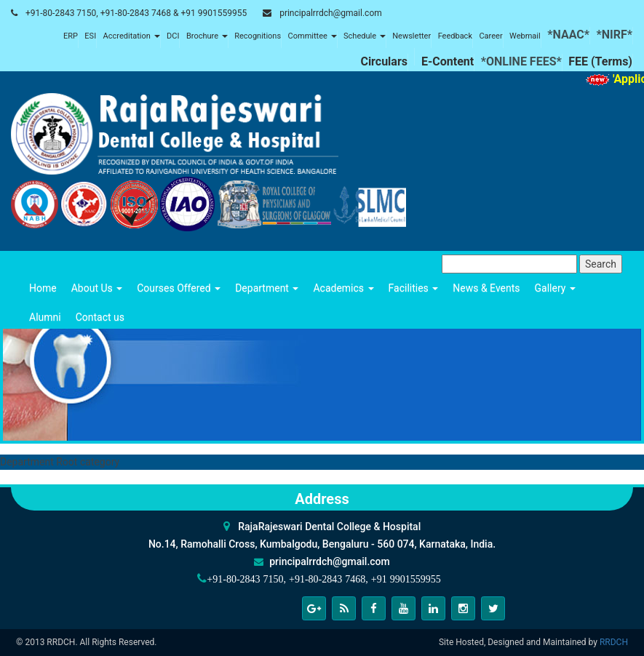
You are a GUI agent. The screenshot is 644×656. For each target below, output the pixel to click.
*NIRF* (614, 35)
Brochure (207, 36)
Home (43, 288)
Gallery (555, 288)
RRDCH (614, 642)
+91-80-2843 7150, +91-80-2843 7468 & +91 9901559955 (136, 13)
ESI (90, 36)
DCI (173, 36)
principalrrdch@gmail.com (331, 13)
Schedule (365, 36)
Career (490, 36)
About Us (97, 288)
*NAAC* (568, 35)
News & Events (486, 288)
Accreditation (132, 36)
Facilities (414, 288)
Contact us (100, 317)
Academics (343, 288)
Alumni (45, 317)
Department (267, 288)
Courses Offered (179, 288)
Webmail (525, 36)
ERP (71, 36)
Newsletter (412, 36)
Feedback (455, 36)
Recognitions (258, 36)
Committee (313, 36)
